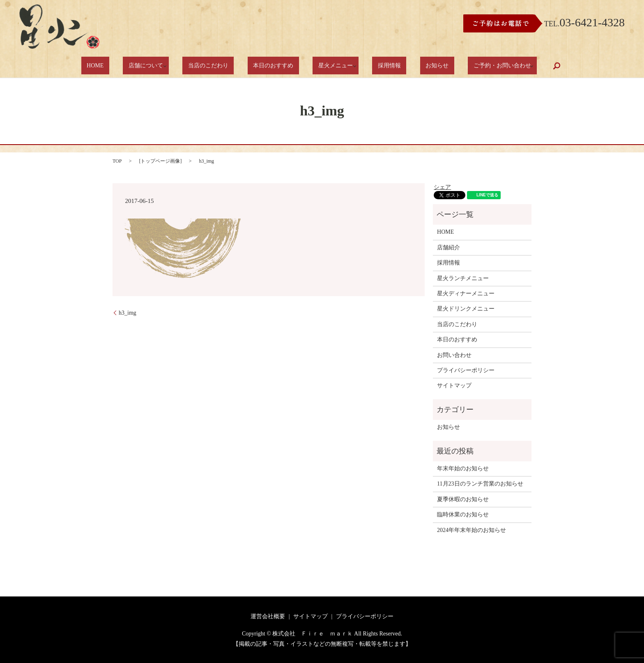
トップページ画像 (160, 161)
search (522, 66)
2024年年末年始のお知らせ (471, 530)
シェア (442, 187)
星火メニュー (328, 66)
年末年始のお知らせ (463, 468)
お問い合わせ (454, 355)
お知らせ (413, 66)
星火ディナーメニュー (466, 294)
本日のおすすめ (277, 66)
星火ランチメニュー (463, 278)
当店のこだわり (223, 66)
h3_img (128, 313)
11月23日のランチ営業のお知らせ (480, 484)
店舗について (166, 66)
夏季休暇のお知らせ (463, 499)
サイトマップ (454, 386)
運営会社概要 (268, 616)
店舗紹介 (448, 247)
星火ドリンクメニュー (466, 309)
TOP (117, 161)
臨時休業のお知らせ (463, 515)
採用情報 (376, 66)
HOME (125, 66)
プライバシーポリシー (466, 370)
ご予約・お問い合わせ (467, 66)
